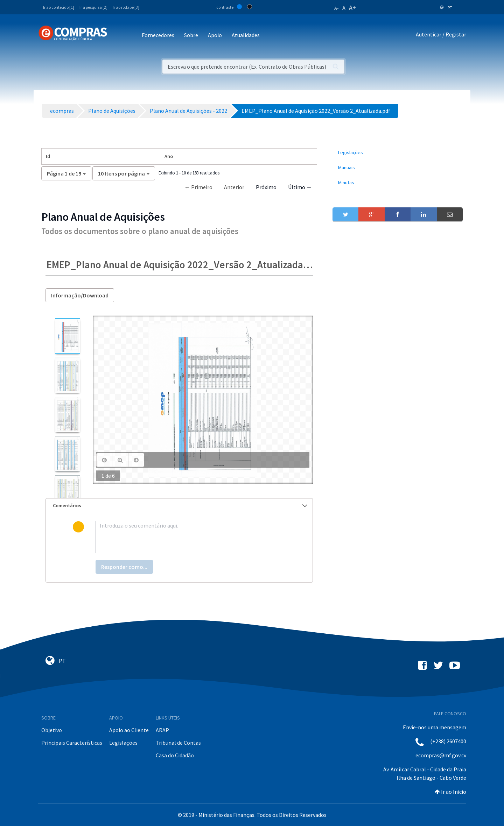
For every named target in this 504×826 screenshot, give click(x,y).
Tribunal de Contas (178, 743)
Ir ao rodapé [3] (126, 7)
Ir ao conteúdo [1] (59, 7)
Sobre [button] (191, 35)
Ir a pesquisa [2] (93, 7)
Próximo (266, 187)
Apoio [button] (215, 35)
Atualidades (246, 35)
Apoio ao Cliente (129, 730)
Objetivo (52, 730)
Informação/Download (80, 295)
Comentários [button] (180, 505)
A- (337, 8)
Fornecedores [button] (158, 35)
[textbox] (191, 537)
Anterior (234, 187)
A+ (352, 8)
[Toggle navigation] (117, 36)
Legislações (123, 743)
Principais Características (72, 743)
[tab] (179, 506)
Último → (300, 187)
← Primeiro (198, 187)
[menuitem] (398, 153)
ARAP (162, 730)
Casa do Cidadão (175, 755)
